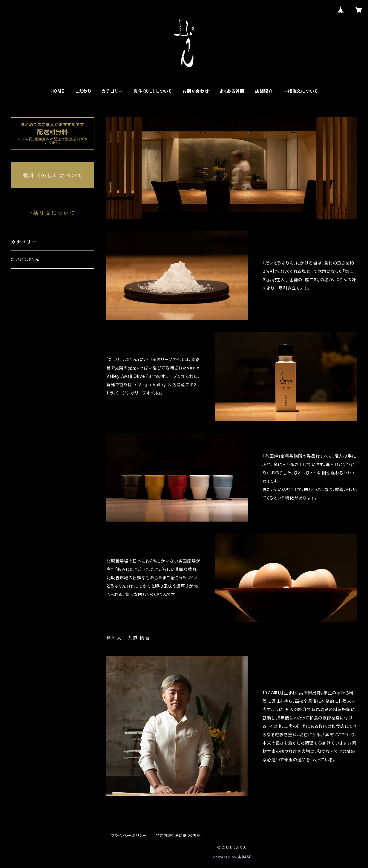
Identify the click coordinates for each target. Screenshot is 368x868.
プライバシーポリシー (129, 836)
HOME (57, 91)
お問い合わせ (196, 91)
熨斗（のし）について (153, 91)
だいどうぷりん (25, 259)
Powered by (232, 857)
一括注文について (300, 91)
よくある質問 (232, 91)
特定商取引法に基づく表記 (178, 836)
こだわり (83, 91)
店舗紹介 (264, 91)
